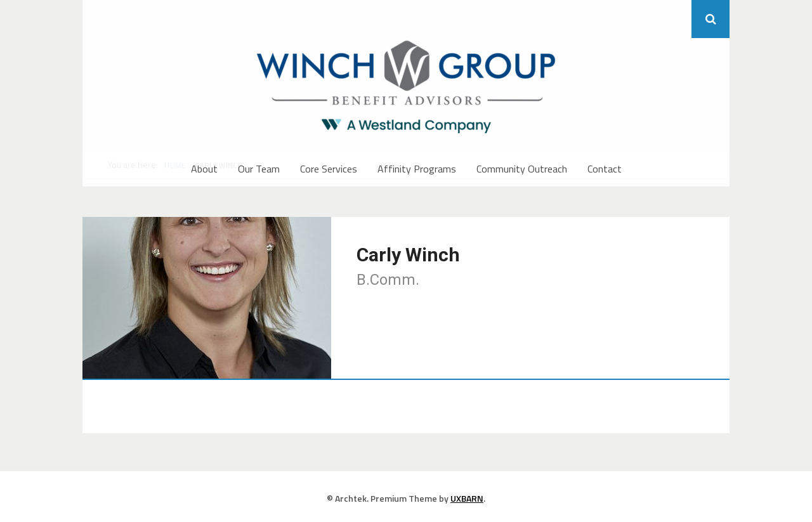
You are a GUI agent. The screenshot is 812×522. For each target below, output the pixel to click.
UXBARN (467, 498)
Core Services (329, 169)
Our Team (259, 169)
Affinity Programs (417, 169)
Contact (605, 169)
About (204, 169)
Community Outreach (522, 169)
